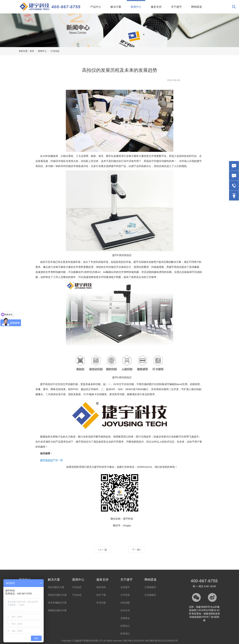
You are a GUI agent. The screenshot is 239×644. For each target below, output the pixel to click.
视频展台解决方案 (57, 610)
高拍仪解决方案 (56, 587)
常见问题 (101, 603)
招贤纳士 (125, 626)
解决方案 (116, 7)
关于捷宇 (176, 7)
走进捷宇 (125, 587)
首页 (32, 51)
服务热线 (101, 587)
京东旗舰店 (150, 595)
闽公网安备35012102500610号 (162, 641)
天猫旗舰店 (150, 587)
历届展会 (125, 618)
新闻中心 (138, 4)
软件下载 (101, 595)
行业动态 (55, 51)
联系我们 (125, 634)
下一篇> (137, 550)
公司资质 (125, 595)
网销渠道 (197, 7)
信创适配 (125, 603)
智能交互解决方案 (57, 595)
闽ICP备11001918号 (134, 641)
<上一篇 (102, 550)
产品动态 (77, 595)
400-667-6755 (66, 7)
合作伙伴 (125, 610)
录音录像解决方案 (57, 603)
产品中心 (96, 7)
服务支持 (156, 7)
